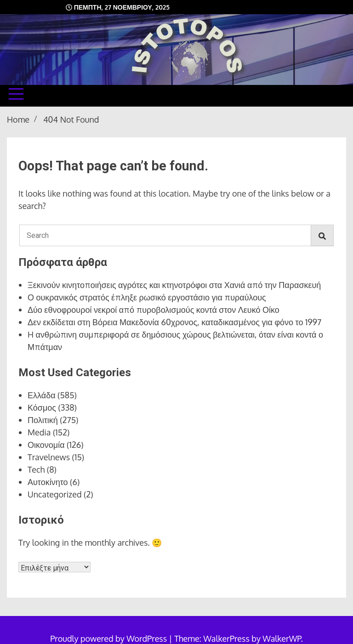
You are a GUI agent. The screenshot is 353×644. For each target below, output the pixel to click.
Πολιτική (43, 420)
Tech (36, 469)
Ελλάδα (42, 395)
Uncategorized (55, 494)
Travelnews (49, 457)
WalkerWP (282, 638)
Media (39, 432)
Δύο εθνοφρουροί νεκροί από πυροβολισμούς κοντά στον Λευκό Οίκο (154, 310)
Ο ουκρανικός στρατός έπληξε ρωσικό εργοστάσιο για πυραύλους (147, 297)
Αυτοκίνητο (48, 482)
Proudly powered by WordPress (109, 638)
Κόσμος (42, 407)
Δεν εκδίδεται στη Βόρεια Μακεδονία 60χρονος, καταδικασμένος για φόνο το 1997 (174, 322)
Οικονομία (46, 445)
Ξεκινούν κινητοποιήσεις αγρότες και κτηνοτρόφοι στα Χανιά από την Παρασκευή (174, 285)
